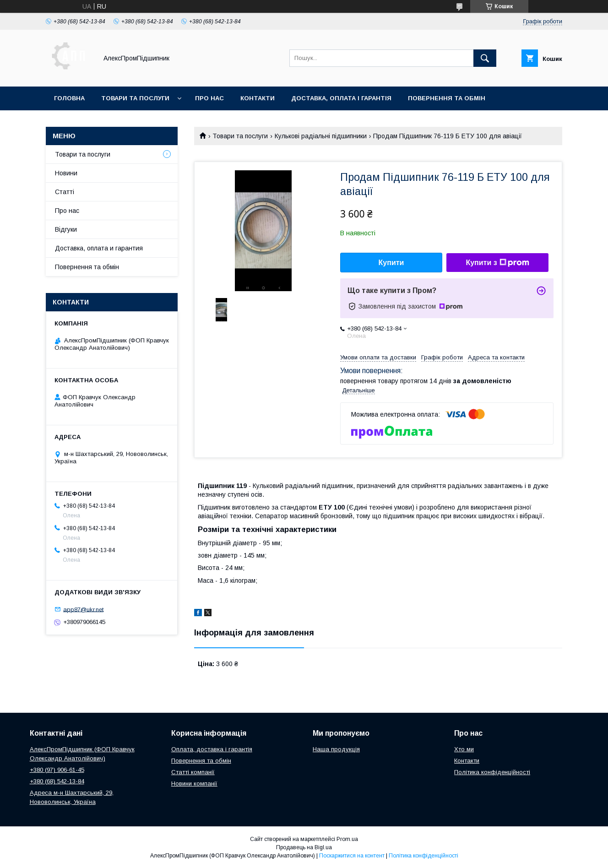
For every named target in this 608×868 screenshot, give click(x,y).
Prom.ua (347, 839)
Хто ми (464, 749)
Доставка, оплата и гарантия (99, 248)
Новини (66, 173)
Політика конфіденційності (492, 772)
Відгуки (66, 229)
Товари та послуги (135, 98)
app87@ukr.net (83, 609)
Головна (69, 98)
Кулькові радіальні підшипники (321, 136)
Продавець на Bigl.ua (304, 847)
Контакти (258, 98)
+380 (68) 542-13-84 (57, 781)
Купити (391, 263)
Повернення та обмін (447, 98)
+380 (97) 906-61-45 (57, 770)
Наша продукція (336, 749)
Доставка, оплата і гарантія (341, 98)
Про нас (209, 98)
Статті (65, 192)
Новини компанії (194, 784)
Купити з (497, 263)
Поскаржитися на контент (352, 856)
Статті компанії (193, 772)
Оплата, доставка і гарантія (212, 749)
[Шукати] (485, 58)
